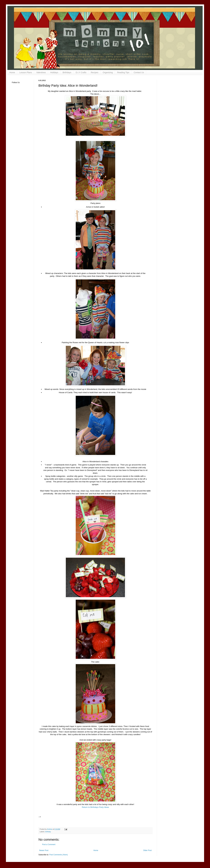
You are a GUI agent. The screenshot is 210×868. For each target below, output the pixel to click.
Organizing (108, 72)
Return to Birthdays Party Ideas (95, 807)
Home (12, 72)
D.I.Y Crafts (81, 72)
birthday (48, 832)
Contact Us (139, 72)
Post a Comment (49, 844)
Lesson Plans (26, 72)
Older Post (147, 850)
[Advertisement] (76, 813)
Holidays (54, 72)
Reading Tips (123, 72)
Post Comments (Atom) (58, 855)
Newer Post (44, 850)
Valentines (41, 72)
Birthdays (67, 72)
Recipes (95, 72)
